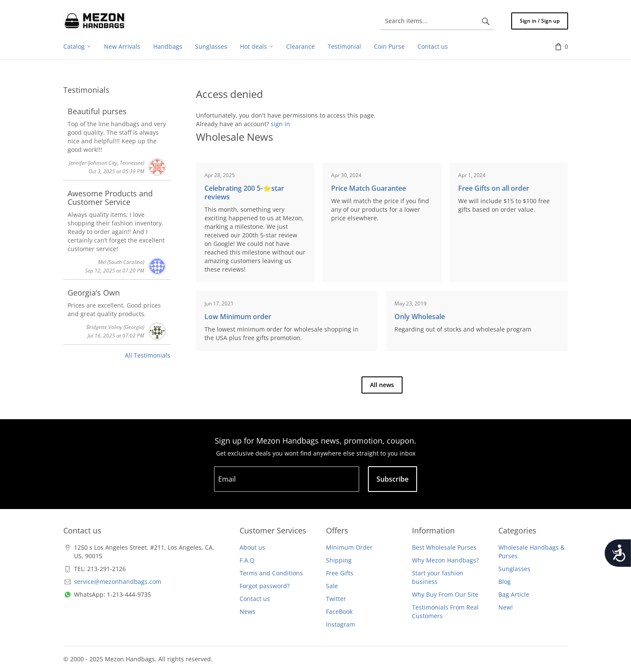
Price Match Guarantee (369, 188)
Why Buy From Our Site (445, 594)
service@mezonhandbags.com (118, 582)
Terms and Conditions (271, 573)
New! (506, 607)
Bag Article (514, 594)
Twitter (336, 599)
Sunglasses (514, 569)
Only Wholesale (420, 317)
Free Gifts (340, 573)
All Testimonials (148, 355)
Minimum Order (349, 547)
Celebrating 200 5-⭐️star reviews (244, 192)
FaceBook (339, 611)
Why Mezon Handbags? (445, 560)
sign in (280, 124)
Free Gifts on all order (494, 188)
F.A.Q (247, 560)
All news (382, 385)
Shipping (339, 560)
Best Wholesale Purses (444, 547)
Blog (505, 582)
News (247, 611)
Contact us (255, 599)
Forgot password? (265, 586)
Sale (332, 586)
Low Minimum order (238, 317)
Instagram (341, 624)
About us (252, 547)
